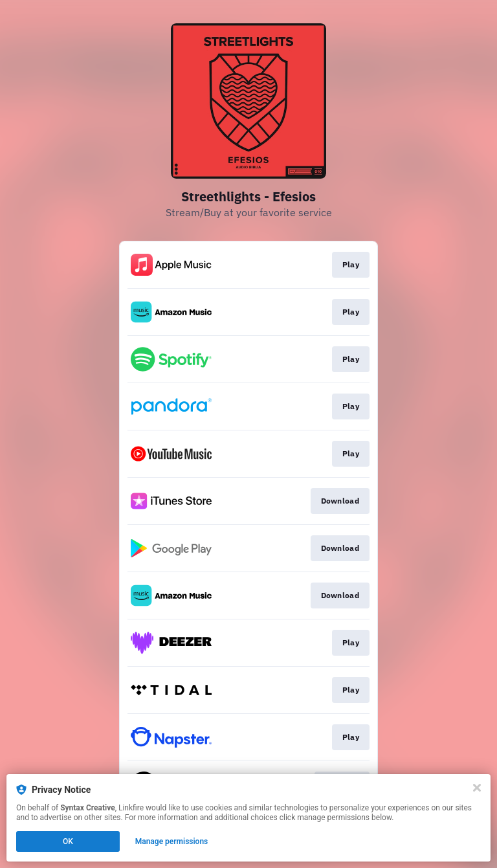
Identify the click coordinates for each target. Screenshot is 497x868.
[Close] (477, 788)
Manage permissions (172, 841)
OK (68, 841)
